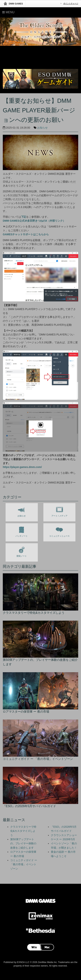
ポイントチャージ (71, 3)
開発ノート (22, 551)
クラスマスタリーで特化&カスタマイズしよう (23, 831)
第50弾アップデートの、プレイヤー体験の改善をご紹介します (23, 843)
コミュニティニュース (59, 531)
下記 (24, 217)
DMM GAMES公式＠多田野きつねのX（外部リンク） (34, 221)
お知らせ (42, 128)
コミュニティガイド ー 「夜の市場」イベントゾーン (24, 864)
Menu (8, 12)
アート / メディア (59, 511)
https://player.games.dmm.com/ (22, 467)
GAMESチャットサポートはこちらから (26, 234)
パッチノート (22, 531)
